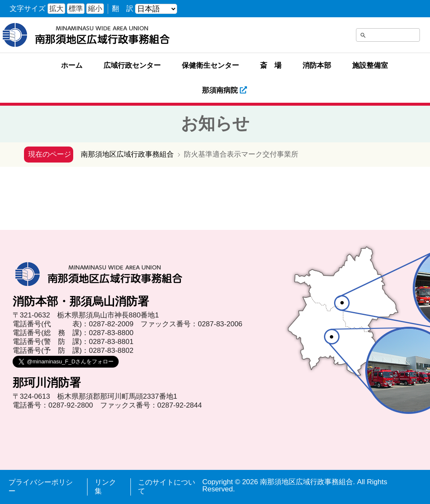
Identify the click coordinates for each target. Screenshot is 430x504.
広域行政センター (132, 65)
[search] (377, 37)
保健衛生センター (210, 65)
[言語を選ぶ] (156, 9)
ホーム (72, 65)
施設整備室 (370, 65)
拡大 (56, 9)
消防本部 (317, 65)
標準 (76, 9)
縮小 (95, 9)
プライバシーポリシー (41, 487)
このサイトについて (167, 487)
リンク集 (105, 487)
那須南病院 (224, 90)
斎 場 (271, 65)
